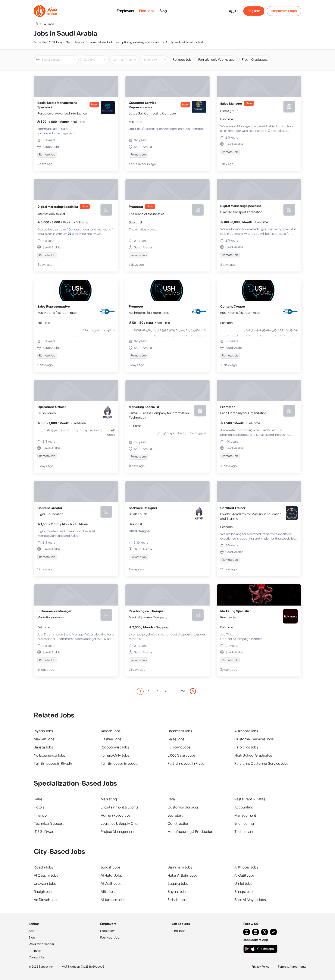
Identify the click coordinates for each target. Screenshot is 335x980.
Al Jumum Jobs (113, 900)
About (33, 931)
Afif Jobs (108, 892)
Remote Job (182, 60)
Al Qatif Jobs (244, 876)
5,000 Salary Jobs (181, 756)
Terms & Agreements (292, 967)
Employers (125, 11)
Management (245, 816)
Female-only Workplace (216, 60)
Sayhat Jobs (177, 892)
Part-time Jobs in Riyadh (187, 764)
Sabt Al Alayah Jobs (250, 900)
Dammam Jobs (180, 731)
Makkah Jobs (44, 739)
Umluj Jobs (243, 884)
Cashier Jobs (111, 739)
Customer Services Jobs (254, 739)
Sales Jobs (176, 739)
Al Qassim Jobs (46, 876)
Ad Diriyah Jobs (46, 900)
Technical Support (49, 824)
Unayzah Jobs (45, 884)
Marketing (109, 799)
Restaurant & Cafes (250, 799)
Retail (172, 799)
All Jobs (49, 24)
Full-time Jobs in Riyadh (53, 764)
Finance (40, 816)
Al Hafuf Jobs (111, 876)
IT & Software (45, 832)
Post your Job (110, 938)
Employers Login (284, 11)
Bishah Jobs (177, 900)
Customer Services (183, 807)
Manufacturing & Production (190, 832)
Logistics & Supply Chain (121, 824)
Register (254, 11)
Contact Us (37, 957)
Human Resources (115, 816)
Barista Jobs (43, 747)
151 (183, 691)
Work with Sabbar (41, 944)
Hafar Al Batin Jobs (182, 876)
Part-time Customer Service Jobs (261, 764)
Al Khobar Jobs (246, 731)
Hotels (39, 807)
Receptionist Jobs (115, 747)
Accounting (244, 807)
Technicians (244, 832)
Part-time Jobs (246, 747)
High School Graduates (253, 756)
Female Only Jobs (115, 756)
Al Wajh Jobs (111, 884)
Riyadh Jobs (43, 731)
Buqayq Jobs (178, 884)
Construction (178, 824)
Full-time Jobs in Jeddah (120, 764)
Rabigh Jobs (43, 892)
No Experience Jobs (49, 756)
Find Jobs (147, 11)
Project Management (118, 832)
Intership (35, 951)
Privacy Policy (260, 967)
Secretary (175, 816)
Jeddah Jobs (111, 731)
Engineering (244, 824)
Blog (163, 11)
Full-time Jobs (179, 747)
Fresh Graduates (255, 60)
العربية (234, 11)
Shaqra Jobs (244, 892)
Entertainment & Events (120, 807)
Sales (38, 799)
